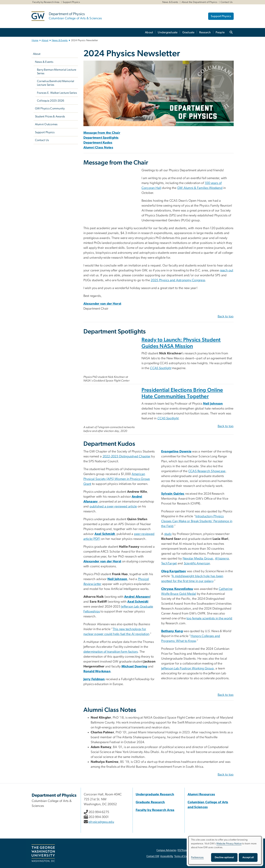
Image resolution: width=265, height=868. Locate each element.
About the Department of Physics (200, 2)
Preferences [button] (197, 857)
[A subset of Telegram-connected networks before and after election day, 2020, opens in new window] (111, 405)
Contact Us (227, 2)
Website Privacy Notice (229, 844)
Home (35, 40)
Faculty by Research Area (46, 2)
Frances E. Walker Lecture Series (57, 93)
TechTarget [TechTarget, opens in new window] (169, 563)
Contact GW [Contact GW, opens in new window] (153, 856)
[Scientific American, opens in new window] (197, 563)
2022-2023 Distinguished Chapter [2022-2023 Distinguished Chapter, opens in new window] (127, 456)
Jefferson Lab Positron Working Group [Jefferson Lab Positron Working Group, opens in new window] (188, 669)
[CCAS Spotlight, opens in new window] (161, 368)
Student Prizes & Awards (50, 116)
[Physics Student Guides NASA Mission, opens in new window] (111, 355)
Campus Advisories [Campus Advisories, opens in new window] (166, 850)
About (149, 32)
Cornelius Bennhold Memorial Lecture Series (56, 83)
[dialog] (225, 850)
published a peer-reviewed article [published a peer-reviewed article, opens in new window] (113, 507)
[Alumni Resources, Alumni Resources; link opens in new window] (201, 794)
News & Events (170, 2)
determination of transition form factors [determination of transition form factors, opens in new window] (111, 652)
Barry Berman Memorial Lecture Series (57, 72)
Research (205, 32)
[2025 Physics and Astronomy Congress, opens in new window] (178, 280)
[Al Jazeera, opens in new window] (222, 559)
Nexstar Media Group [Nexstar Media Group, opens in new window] (198, 559)
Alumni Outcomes (46, 124)
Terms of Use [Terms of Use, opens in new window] (181, 856)
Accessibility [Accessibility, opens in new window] (167, 856)
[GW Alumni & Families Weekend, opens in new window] (200, 188)
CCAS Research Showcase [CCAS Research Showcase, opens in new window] (207, 471)
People (220, 32)
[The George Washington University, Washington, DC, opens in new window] (43, 853)
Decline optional (224, 857)
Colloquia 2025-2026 (51, 101)
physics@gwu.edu (101, 822)
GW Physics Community (50, 108)
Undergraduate (168, 32)
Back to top (226, 317)
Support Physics (71, 2)
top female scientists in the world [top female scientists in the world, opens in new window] (209, 618)
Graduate (188, 32)
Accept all (248, 857)
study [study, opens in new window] (168, 534)
